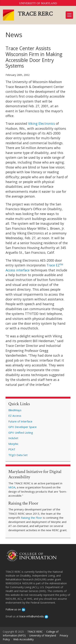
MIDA (12, 487)
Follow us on (15, 609)
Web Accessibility (23, 639)
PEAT (12, 449)
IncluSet (13, 438)
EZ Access (15, 416)
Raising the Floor (32, 518)
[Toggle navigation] (69, 15)
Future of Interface (20, 421)
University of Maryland (38, 3)
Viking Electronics (42, 123)
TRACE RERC (35, 14)
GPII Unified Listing (21, 433)
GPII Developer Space (22, 427)
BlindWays (15, 410)
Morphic (13, 444)
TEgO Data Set (18, 455)
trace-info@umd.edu (34, 616)
